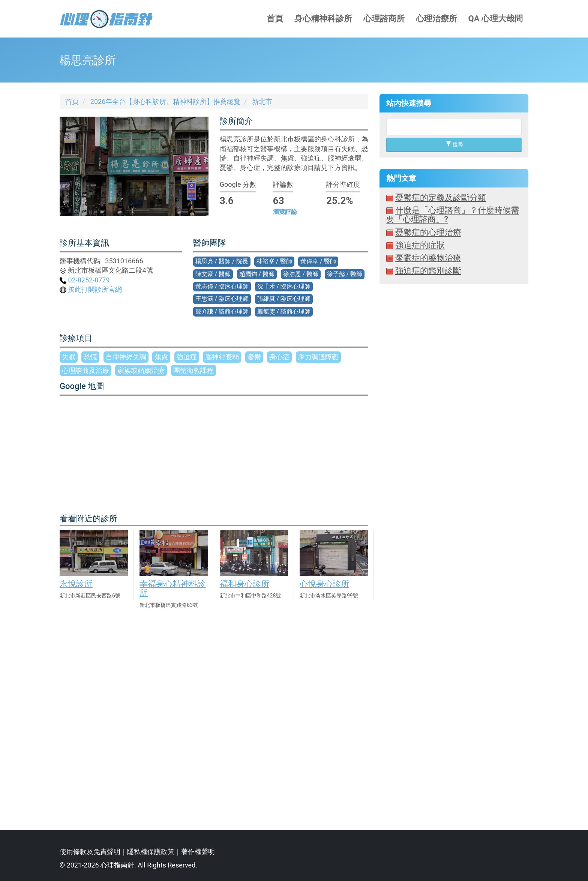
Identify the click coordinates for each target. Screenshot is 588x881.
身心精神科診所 (323, 19)
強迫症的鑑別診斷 (428, 271)
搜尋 (454, 144)
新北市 (262, 101)
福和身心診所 (244, 584)
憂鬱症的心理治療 (428, 232)
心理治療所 (436, 19)
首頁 (275, 19)
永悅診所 (76, 584)
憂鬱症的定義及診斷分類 (441, 197)
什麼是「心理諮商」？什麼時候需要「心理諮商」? (452, 215)
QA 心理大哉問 (496, 19)
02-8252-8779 (85, 280)
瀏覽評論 (285, 212)
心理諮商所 (384, 19)
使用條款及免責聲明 (90, 852)
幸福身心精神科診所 (172, 588)
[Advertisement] (454, 552)
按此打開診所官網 (91, 289)
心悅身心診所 (324, 584)
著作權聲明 (198, 852)
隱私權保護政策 (151, 852)
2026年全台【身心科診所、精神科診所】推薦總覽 (165, 101)
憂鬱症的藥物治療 (428, 258)
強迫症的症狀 (420, 245)
